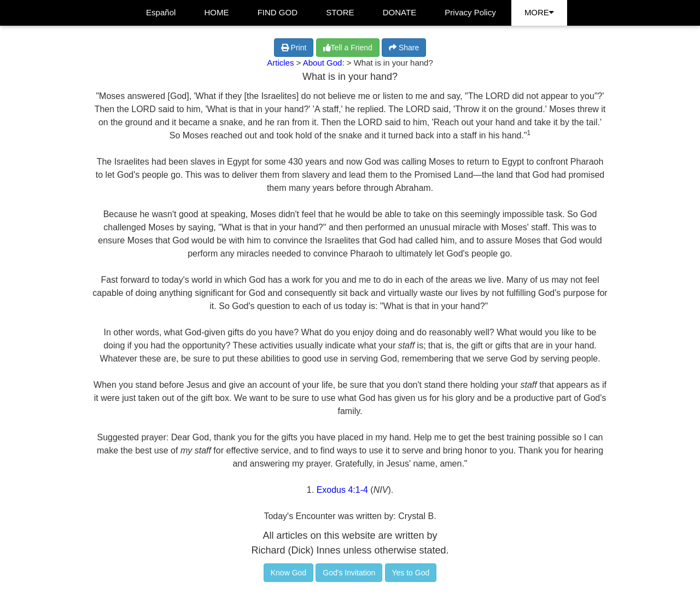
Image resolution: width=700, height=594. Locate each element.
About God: (325, 63)
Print (294, 48)
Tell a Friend (348, 48)
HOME (217, 12)
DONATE (399, 12)
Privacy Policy (470, 12)
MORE (539, 12)
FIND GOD (278, 12)
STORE (340, 12)
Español (161, 12)
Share (404, 48)
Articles (280, 63)
